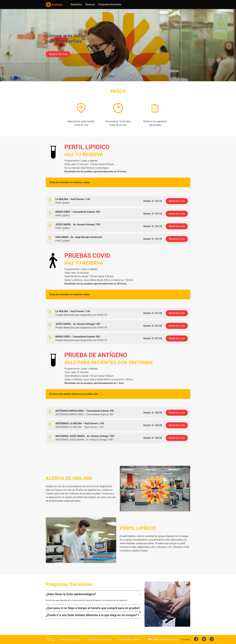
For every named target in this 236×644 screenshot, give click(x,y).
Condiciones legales (70, 639)
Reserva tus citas (58, 54)
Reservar (90, 4)
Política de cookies (129, 639)
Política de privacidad (100, 639)
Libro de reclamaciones (163, 639)
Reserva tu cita (177, 201)
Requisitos (76, 4)
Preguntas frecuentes (110, 4)
